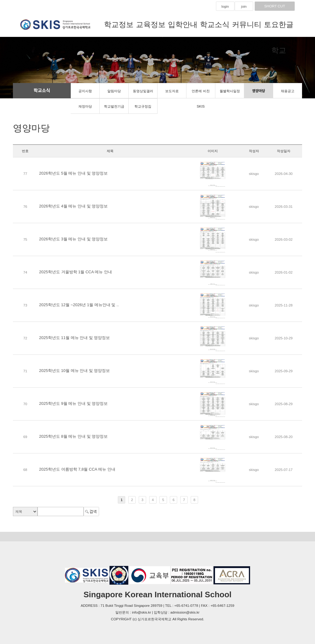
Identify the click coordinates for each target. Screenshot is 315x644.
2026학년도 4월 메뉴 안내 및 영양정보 (73, 206)
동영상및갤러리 (143, 94)
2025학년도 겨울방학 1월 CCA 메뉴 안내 (76, 272)
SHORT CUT (275, 6)
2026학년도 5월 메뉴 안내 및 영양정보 (73, 173)
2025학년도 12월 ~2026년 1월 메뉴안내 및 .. (79, 305)
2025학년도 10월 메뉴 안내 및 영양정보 (74, 371)
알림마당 (114, 91)
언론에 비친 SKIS (201, 94)
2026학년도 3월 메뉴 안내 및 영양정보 (73, 239)
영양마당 (259, 91)
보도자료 (172, 91)
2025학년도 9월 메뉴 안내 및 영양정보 (73, 403)
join (244, 6)
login (225, 6)
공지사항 (85, 91)
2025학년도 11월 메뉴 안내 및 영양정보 (74, 338)
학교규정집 (143, 106)
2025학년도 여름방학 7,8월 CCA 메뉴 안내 (77, 469)
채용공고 (288, 91)
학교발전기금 (114, 106)
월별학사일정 (230, 91)
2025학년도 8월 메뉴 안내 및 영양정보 (73, 436)
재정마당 (85, 106)
